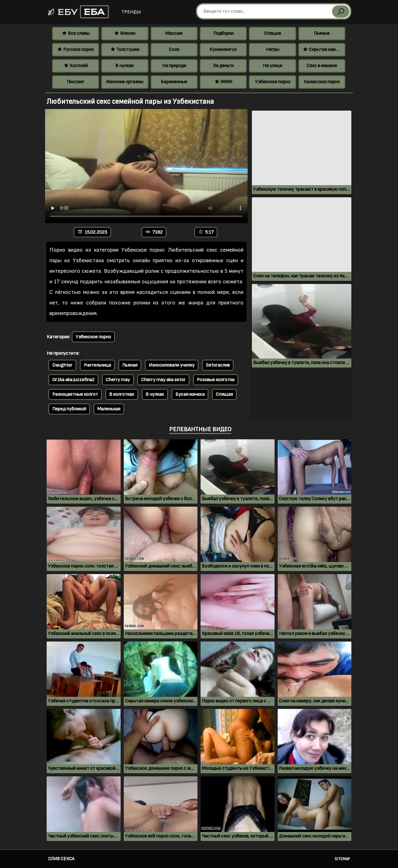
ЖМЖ (223, 82)
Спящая (224, 394)
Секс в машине (322, 66)
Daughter (62, 365)
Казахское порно (322, 82)
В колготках (122, 394)
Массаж (174, 33)
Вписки (125, 33)
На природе (174, 66)
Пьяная (130, 365)
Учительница (97, 365)
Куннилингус (223, 50)
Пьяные (322, 33)
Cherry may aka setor (163, 380)
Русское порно (76, 50)
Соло (174, 50)
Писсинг (76, 82)
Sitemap (342, 859)
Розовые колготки (216, 380)
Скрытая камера (323, 50)
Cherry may (118, 380)
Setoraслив (218, 365)
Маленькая (109, 409)
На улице (273, 66)
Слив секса (61, 859)
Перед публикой (69, 409)
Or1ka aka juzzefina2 (73, 380)
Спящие (273, 33)
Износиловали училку (172, 365)
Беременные (174, 82)
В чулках (125, 66)
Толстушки (125, 50)
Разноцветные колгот (75, 394)
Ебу (78, 12)
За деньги (223, 66)
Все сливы (76, 33)
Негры (273, 50)
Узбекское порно (273, 82)
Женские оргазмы (125, 82)
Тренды (131, 12)
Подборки (223, 33)
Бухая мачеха (190, 394)
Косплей (76, 66)
